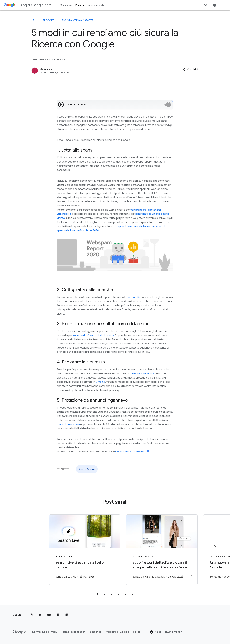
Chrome (100, 382)
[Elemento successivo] (215, 547)
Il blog (137, 632)
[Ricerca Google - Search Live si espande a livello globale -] (73, 550)
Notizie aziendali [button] (96, 5)
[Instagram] (31, 615)
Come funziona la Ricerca (130, 452)
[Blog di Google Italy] (33, 20)
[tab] (97, 594)
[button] (190, 69)
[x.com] (40, 615)
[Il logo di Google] (20, 632)
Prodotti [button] (80, 5)
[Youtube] (49, 615)
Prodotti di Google (117, 632)
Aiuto (156, 632)
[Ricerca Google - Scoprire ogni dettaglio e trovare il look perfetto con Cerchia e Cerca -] (157, 550)
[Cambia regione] (191, 632)
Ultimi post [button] (66, 5)
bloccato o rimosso (68, 424)
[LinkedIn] (67, 615)
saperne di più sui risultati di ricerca (93, 335)
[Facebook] (58, 615)
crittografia (134, 297)
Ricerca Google (87, 469)
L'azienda (96, 632)
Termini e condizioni (74, 632)
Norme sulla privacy (45, 632)
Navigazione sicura (143, 374)
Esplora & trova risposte (77, 20)
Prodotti (49, 20)
